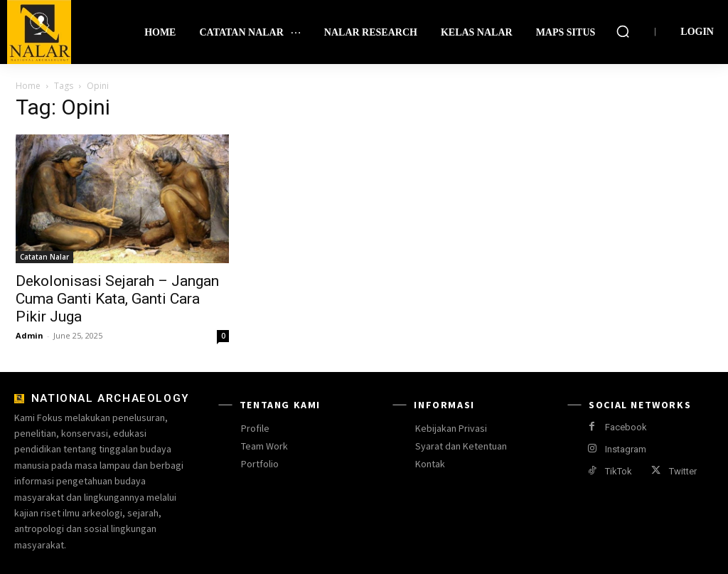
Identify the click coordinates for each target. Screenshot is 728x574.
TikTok (619, 471)
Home (28, 86)
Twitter (683, 471)
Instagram (626, 449)
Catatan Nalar (44, 257)
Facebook (626, 427)
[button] (623, 31)
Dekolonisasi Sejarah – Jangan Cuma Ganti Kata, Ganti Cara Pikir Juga (117, 299)
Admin (30, 335)
